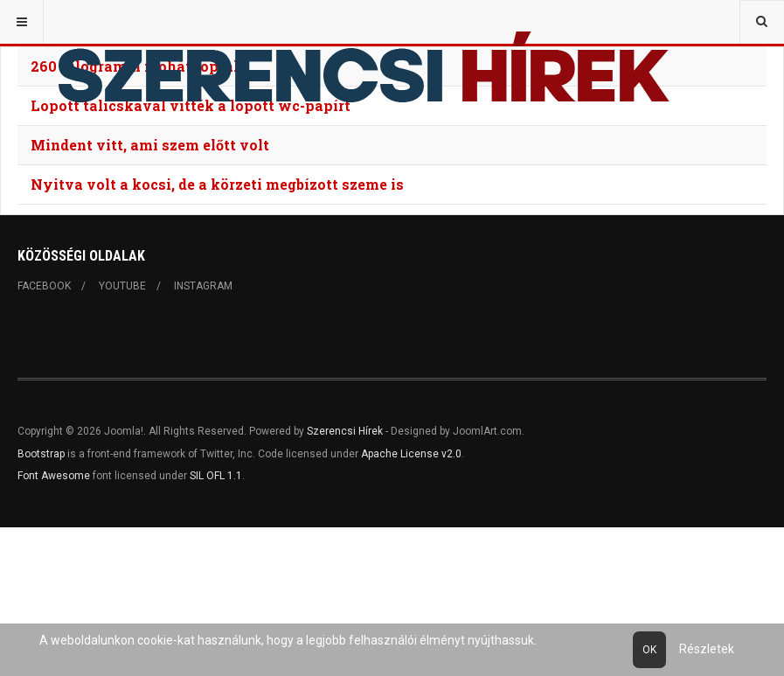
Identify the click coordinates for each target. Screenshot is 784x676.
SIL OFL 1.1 (216, 476)
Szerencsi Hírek (345, 431)
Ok (649, 650)
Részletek (707, 649)
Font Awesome (54, 476)
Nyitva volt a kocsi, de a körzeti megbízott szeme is (217, 184)
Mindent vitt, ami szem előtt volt (150, 145)
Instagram (203, 286)
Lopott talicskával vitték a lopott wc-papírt (191, 105)
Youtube (122, 286)
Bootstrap (41, 454)
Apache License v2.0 (411, 454)
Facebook (44, 286)
